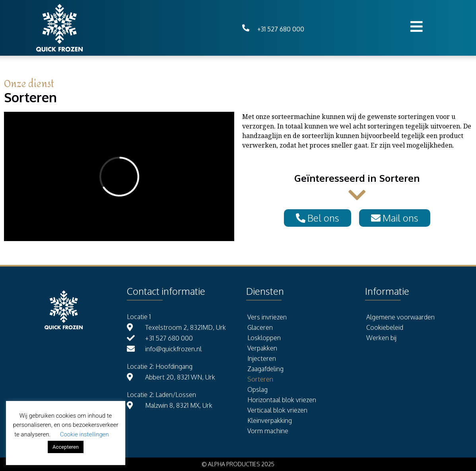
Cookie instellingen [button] (85, 434)
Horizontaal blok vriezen (282, 400)
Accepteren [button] (66, 447)
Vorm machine (268, 431)
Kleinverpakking (270, 420)
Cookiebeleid (385, 327)
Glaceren (260, 327)
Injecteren (262, 358)
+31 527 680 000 (281, 29)
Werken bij (381, 338)
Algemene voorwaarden (400, 317)
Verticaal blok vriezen (277, 410)
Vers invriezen (267, 317)
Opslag (257, 389)
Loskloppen (264, 338)
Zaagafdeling (265, 369)
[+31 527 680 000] (246, 28)
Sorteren (260, 379)
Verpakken (262, 348)
